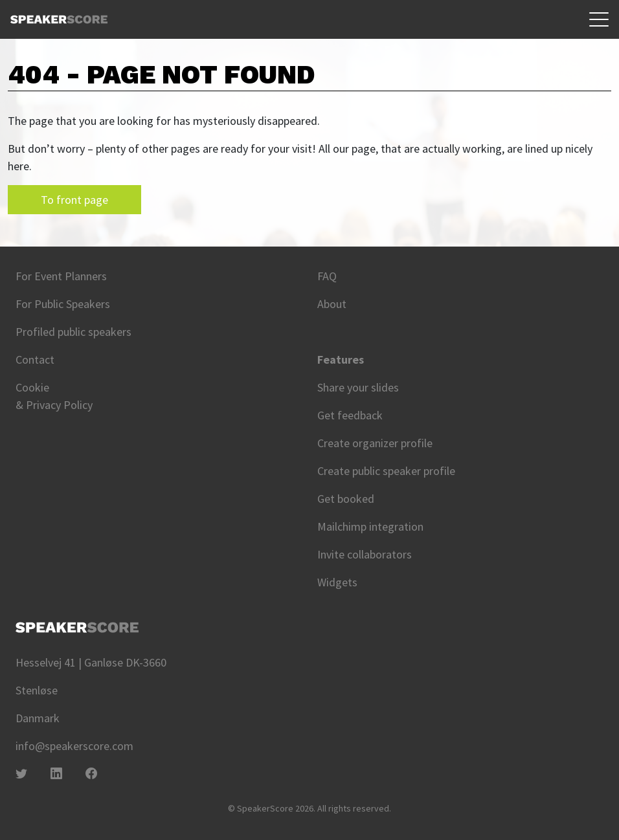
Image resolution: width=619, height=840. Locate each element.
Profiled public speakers (73, 332)
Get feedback (350, 415)
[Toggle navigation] (599, 19)
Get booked (346, 499)
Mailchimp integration (370, 526)
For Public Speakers (63, 304)
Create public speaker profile (386, 471)
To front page (74, 200)
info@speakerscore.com (74, 746)
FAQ (327, 276)
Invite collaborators (365, 554)
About (332, 304)
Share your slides (358, 387)
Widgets (337, 582)
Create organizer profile (375, 443)
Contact (35, 359)
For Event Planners (61, 276)
